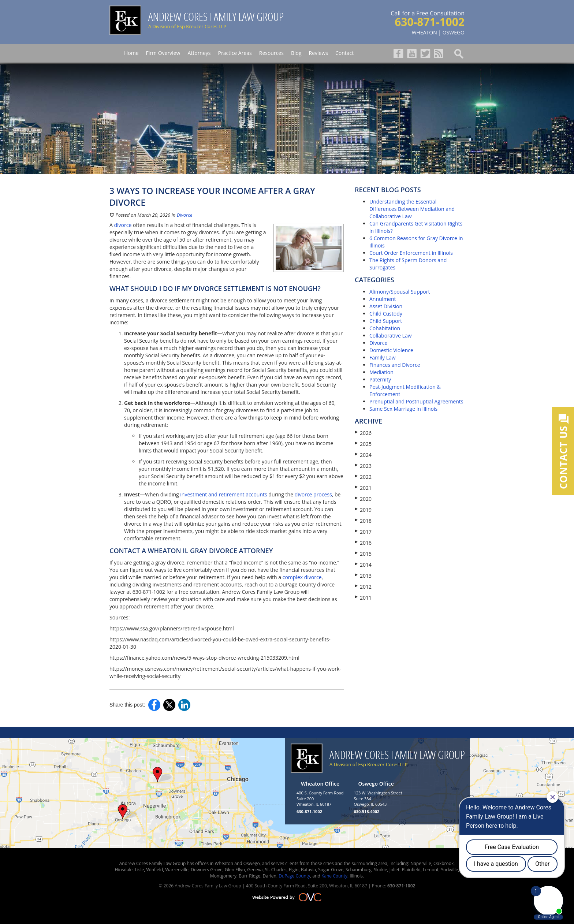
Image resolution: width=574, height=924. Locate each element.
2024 (363, 455)
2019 (363, 510)
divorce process (313, 494)
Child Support (386, 321)
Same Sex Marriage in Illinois (403, 409)
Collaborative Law (391, 336)
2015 (363, 554)
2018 (363, 521)
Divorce (185, 215)
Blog (296, 53)
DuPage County (294, 876)
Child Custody (386, 314)
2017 (363, 532)
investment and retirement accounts (223, 494)
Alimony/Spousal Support (400, 292)
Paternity (380, 379)
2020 (363, 499)
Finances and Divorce (395, 365)
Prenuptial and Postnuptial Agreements (416, 401)
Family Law (383, 357)
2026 (363, 433)
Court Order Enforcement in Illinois (411, 253)
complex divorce (301, 577)
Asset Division (386, 306)
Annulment (383, 299)
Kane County (334, 876)
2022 (363, 477)
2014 (363, 565)
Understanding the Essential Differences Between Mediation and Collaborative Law (412, 209)
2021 (363, 488)
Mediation (381, 372)
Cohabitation (385, 328)
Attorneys (199, 53)
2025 (363, 444)
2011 (363, 598)
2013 (363, 576)
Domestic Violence (391, 350)
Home (131, 53)
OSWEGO (454, 32)
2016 (363, 543)
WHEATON (424, 32)
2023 (363, 466)
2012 (363, 587)
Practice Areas (235, 53)
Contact (344, 53)
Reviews (318, 53)
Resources (271, 53)
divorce (123, 225)
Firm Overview (163, 53)
